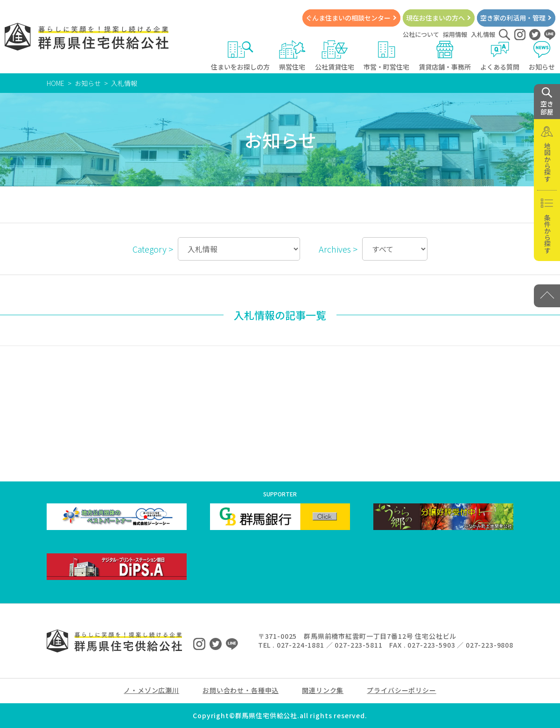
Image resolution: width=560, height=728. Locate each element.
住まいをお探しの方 (240, 56)
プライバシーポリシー (401, 690)
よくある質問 (500, 56)
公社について (421, 34)
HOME (56, 83)
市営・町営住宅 (386, 56)
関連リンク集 (323, 690)
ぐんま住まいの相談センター (348, 18)
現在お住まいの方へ (435, 18)
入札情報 (483, 34)
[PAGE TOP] (547, 296)
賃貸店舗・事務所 (445, 56)
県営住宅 (292, 56)
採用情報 (455, 34)
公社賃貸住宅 (335, 56)
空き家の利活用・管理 (513, 18)
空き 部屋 (547, 102)
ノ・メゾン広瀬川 (151, 690)
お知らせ (542, 56)
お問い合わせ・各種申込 (241, 690)
